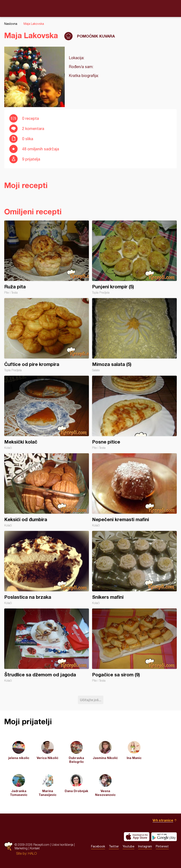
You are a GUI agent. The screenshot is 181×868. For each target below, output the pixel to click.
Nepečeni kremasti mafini (134, 490)
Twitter (114, 846)
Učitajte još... (91, 700)
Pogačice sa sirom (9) (134, 645)
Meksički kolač (47, 413)
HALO (32, 853)
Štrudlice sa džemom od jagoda (47, 645)
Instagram (145, 846)
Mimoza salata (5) (134, 335)
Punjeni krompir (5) (134, 257)
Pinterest (162, 846)
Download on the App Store (137, 837)
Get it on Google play (164, 837)
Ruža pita (47, 257)
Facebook (98, 846)
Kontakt (35, 848)
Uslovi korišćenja (62, 845)
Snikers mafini (134, 568)
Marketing (21, 848)
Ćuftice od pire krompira (47, 335)
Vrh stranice (163, 820)
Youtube (128, 846)
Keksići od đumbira (47, 490)
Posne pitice (134, 413)
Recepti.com (91, 8)
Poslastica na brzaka (47, 568)
